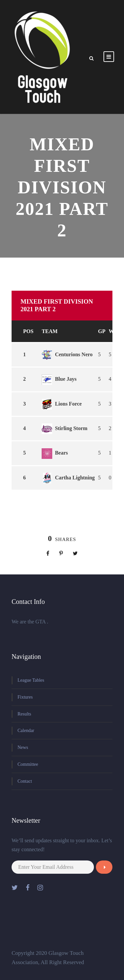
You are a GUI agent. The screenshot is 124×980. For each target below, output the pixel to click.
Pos (28, 331)
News (23, 747)
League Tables (31, 680)
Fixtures (25, 697)
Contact (25, 781)
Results (24, 714)
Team (50, 331)
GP (102, 331)
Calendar (26, 731)
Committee (28, 764)
